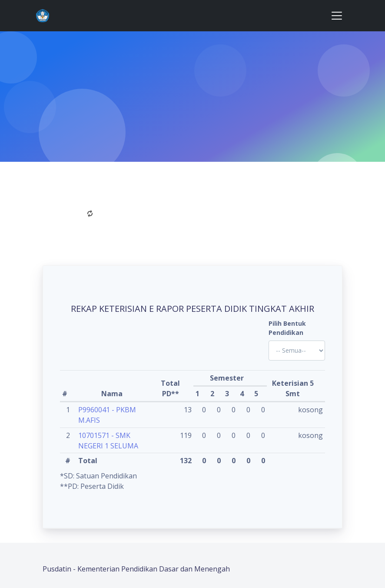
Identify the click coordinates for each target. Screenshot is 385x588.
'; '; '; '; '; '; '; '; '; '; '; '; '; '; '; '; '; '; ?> (297, 351)
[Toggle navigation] (337, 16)
